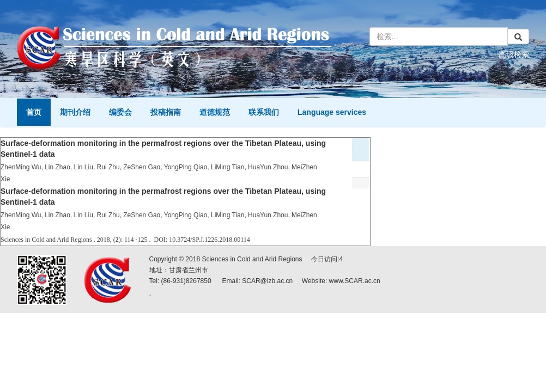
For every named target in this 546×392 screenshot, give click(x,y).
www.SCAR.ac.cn (355, 281)
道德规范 (215, 112)
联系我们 (264, 112)
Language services (332, 112)
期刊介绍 (75, 112)
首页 (34, 112)
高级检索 (514, 54)
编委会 (120, 112)
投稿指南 (166, 112)
